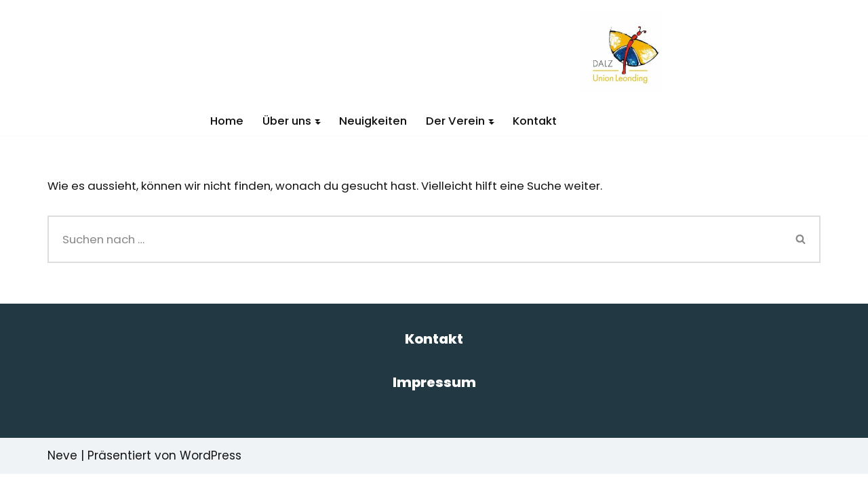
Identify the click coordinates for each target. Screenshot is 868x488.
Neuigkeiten (373, 121)
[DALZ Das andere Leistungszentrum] (625, 53)
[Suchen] (415, 240)
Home (223, 121)
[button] (317, 121)
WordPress (211, 470)
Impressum (434, 396)
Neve (62, 470)
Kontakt (538, 121)
